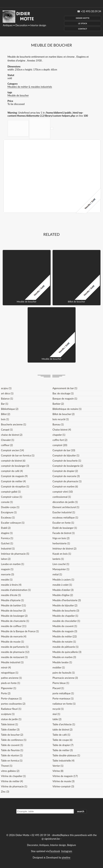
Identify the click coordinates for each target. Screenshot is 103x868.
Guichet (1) (7, 543)
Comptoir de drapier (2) (65, 471)
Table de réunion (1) (12, 755)
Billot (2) (5, 414)
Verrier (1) (58, 766)
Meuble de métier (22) (65, 636)
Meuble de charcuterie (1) (15, 621)
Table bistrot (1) (9, 724)
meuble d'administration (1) (16, 590)
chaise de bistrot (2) (12, 435)
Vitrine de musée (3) (63, 781)
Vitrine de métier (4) (12, 781)
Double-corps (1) (10, 507)
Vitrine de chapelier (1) (13, 776)
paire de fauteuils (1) (64, 673)
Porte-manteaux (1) (63, 698)
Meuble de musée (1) (12, 642)
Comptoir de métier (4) (13, 481)
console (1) (7, 502)
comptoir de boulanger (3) (15, 466)
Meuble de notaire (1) (64, 642)
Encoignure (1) (9, 512)
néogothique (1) (10, 673)
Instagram (67, 851)
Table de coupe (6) (62, 740)
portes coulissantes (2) (13, 704)
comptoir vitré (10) (63, 492)
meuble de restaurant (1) (14, 657)
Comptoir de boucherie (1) (67, 461)
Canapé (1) (7, 430)
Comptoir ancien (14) (12, 450)
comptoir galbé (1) (11, 492)
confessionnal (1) (62, 497)
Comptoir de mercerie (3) (66, 476)
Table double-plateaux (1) (66, 755)
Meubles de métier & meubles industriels (30, 87)
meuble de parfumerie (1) (15, 647)
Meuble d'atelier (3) (63, 590)
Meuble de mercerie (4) (14, 636)
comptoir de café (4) (12, 471)
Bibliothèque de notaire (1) (67, 409)
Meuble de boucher (18, 95)
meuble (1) (7, 580)
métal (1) (57, 574)
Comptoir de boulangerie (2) (68, 466)
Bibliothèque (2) (10, 409)
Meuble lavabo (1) (62, 662)
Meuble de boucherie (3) (66, 611)
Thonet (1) (7, 766)
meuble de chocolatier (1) (66, 621)
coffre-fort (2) (60, 440)
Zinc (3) (5, 792)
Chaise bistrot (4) (62, 430)
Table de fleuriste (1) (12, 750)
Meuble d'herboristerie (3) (67, 600)
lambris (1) (58, 559)
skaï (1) (56, 714)
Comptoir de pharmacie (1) (67, 481)
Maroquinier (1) (61, 569)
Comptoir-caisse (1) (12, 497)
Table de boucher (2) (12, 735)
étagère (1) (7, 533)
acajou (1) (6, 388)
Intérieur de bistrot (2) (64, 549)
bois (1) (5, 419)
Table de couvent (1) (12, 745)
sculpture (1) (8, 714)
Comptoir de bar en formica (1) (18, 455)
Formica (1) (7, 538)
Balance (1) (7, 399)
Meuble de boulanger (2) (14, 616)
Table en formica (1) (12, 761)
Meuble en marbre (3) (64, 657)
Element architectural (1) (66, 507)
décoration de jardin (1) (65, 502)
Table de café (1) (61, 735)
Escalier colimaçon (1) (13, 523)
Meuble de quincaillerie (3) (67, 652)
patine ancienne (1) (11, 678)
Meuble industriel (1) (12, 662)
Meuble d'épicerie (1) (12, 600)
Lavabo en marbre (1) (12, 564)
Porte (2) (6, 693)
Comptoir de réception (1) (15, 486)
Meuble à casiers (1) (63, 580)
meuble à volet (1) (62, 585)
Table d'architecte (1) (64, 724)
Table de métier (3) (63, 750)
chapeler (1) (59, 435)
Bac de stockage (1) (63, 393)
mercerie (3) (7, 574)
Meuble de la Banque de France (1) (20, 631)
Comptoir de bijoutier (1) (66, 455)
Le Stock (83, 23)
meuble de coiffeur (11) (14, 626)
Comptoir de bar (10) (64, 450)
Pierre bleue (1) (61, 683)
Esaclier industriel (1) (64, 512)
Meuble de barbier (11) (13, 605)
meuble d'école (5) (11, 595)
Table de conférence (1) (14, 740)
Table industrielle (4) (63, 761)
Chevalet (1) (7, 440)
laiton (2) (6, 559)
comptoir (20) (60, 445)
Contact (83, 29)
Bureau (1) (58, 424)
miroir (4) (6, 667)
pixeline (66, 857)
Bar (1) (5, 404)
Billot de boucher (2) (64, 414)
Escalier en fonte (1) (63, 523)
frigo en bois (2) (61, 538)
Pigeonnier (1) (9, 688)
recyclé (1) (58, 709)
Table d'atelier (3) (10, 730)
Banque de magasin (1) (65, 399)
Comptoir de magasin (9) (14, 476)
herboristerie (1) (61, 543)
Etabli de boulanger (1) (65, 528)
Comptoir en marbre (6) (65, 486)
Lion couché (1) (61, 564)
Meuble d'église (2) (63, 595)
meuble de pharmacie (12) (15, 652)
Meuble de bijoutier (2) (65, 605)
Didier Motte (83, 18)
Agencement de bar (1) (65, 388)
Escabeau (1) (8, 518)
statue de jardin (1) (11, 719)
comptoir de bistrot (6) (13, 461)
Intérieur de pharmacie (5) (15, 554)
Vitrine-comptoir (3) (63, 786)
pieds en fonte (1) (10, 683)
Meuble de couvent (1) (65, 626)
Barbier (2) (58, 404)
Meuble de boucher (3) (13, 611)
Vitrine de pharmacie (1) (14, 786)
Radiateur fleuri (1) (11, 709)
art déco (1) (7, 393)
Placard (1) (58, 688)
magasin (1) (7, 569)
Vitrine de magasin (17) (65, 776)
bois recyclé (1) (61, 419)
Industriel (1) (8, 549)
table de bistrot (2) (63, 730)
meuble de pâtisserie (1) (66, 647)
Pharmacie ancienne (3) (65, 678)
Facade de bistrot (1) (64, 533)
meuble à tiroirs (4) (11, 585)
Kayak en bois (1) (62, 554)
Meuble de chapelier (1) (65, 616)
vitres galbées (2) (10, 771)
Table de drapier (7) (63, 745)
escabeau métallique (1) (65, 518)
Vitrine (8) (58, 771)
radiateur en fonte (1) (64, 704)
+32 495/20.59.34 (91, 11)
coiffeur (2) (7, 445)
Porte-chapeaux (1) (11, 698)
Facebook (55, 851)
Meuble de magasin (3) (65, 631)
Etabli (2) (6, 528)
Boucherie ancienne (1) (13, 424)
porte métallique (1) (63, 693)
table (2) (57, 719)
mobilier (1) (59, 667)
